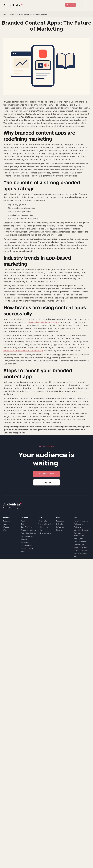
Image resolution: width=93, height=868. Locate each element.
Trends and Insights (28, 530)
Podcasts (77, 527)
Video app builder (81, 548)
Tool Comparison (27, 536)
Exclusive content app (81, 555)
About (23, 521)
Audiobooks (78, 524)
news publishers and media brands (43, 322)
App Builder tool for (28, 533)
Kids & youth (79, 539)
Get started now (46, 474)
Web (5, 530)
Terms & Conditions (46, 524)
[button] (85, 5)
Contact (24, 539)
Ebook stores (79, 545)
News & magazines (81, 521)
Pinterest (60, 530)
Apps (5, 524)
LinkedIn (59, 524)
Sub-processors (45, 533)
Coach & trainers (80, 542)
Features (7, 521)
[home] (13, 5)
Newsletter (25, 542)
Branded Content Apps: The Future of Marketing (32, 14)
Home (4, 14)
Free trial (71, 5)
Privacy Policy (44, 527)
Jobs (23, 551)
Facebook (60, 521)
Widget (6, 527)
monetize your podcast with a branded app (23, 351)
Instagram (60, 527)
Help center (43, 521)
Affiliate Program (27, 545)
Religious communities (79, 534)
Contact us (46, 482)
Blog (23, 524)
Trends (12, 14)
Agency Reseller (27, 548)
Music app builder (81, 551)
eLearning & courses (82, 530)
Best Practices (26, 527)
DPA (40, 530)
